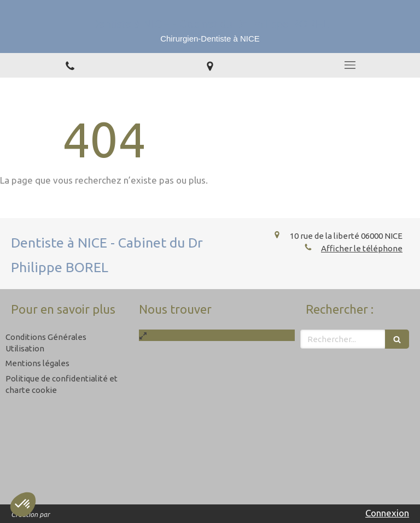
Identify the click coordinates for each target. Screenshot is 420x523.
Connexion (387, 513)
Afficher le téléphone (362, 248)
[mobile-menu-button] (350, 65)
